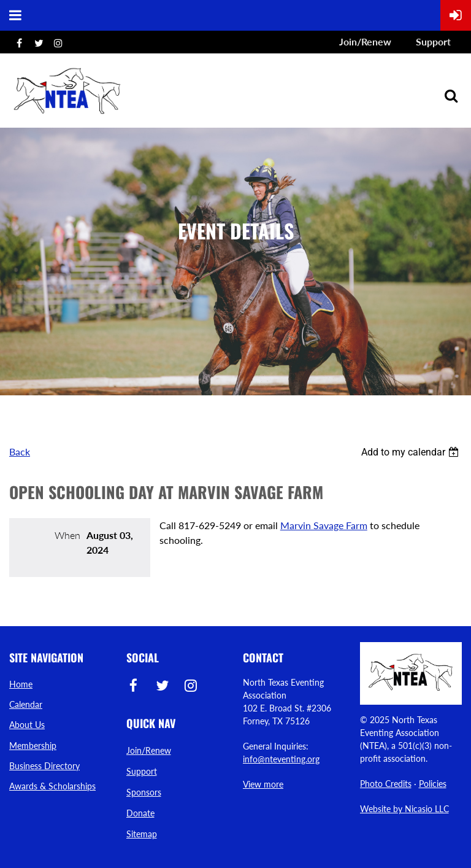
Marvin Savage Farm (324, 525)
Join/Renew (365, 41)
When (67, 535)
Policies (433, 784)
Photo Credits (386, 784)
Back (20, 451)
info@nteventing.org (281, 759)
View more (263, 784)
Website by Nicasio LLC (404, 809)
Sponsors (144, 792)
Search (451, 96)
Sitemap (142, 834)
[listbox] (412, 452)
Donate (140, 813)
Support (433, 41)
